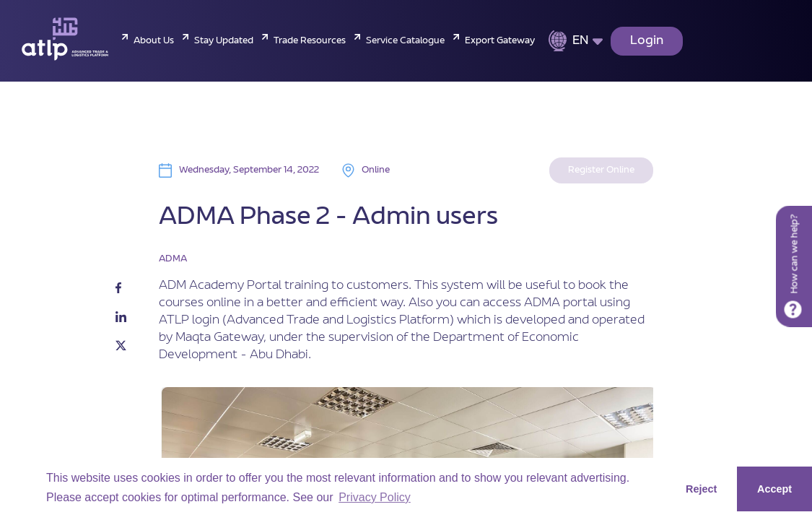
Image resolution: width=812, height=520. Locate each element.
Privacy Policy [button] (375, 497)
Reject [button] (701, 489)
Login (647, 41)
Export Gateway (500, 41)
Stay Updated (224, 41)
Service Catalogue (405, 41)
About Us (154, 41)
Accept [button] (774, 489)
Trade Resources (310, 41)
